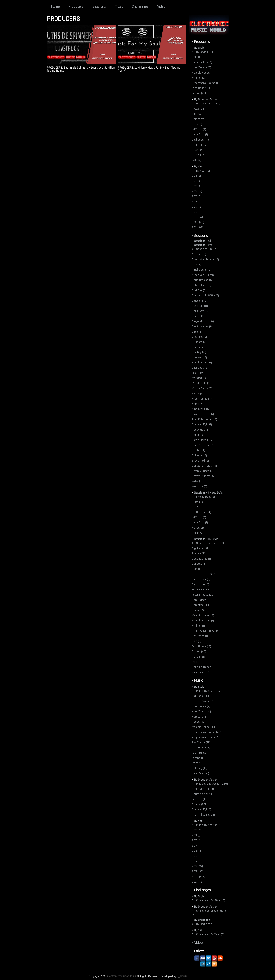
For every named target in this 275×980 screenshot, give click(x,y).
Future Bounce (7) (203, 590)
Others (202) (200, 145)
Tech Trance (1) (201, 753)
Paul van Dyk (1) (201, 810)
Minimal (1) (198, 626)
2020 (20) (198, 222)
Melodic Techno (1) (203, 621)
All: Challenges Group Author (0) (209, 912)
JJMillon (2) (199, 129)
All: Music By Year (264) (206, 825)
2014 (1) (196, 846)
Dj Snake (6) (199, 337)
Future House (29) (203, 595)
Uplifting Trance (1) (203, 667)
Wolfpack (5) (199, 486)
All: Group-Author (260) (206, 104)
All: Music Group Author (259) (210, 784)
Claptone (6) (199, 301)
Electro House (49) (203, 574)
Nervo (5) (197, 404)
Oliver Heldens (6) (203, 414)
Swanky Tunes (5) (203, 471)
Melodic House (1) (202, 73)
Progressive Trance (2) (206, 737)
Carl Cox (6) (199, 290)
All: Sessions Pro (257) (206, 249)
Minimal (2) (199, 78)
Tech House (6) (201, 748)
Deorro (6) (198, 316)
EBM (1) (196, 57)
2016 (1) (196, 856)
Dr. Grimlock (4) (201, 512)
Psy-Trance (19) (201, 742)
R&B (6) (197, 641)
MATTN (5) (198, 394)
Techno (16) (199, 758)
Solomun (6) (199, 455)
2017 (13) (197, 207)
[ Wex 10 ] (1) (200, 109)
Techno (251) (199, 93)
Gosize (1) (198, 124)
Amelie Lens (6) (201, 270)
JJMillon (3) (199, 517)
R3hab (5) (198, 435)
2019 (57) (197, 217)
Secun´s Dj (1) (200, 533)
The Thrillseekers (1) (204, 815)
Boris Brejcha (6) (202, 280)
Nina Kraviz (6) (201, 409)
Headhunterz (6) (202, 363)
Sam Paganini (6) (202, 445)
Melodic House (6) (203, 615)
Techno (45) (199, 652)
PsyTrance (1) (200, 636)
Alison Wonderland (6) (205, 259)
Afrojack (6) (199, 254)
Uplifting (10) (200, 768)
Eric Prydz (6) (200, 352)
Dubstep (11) (199, 564)
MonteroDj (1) (200, 528)
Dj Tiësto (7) (199, 342)
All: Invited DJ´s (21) (204, 497)
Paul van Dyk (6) (202, 425)
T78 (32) (197, 160)
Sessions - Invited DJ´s (208, 493)
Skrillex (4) (198, 450)
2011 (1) (196, 835)
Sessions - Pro (203, 245)
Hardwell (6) (199, 357)
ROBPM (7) (198, 155)
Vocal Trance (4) (202, 773)
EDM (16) (197, 569)
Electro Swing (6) (202, 701)
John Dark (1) (200, 135)
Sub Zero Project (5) (204, 466)
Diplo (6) (197, 332)
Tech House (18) (201, 646)
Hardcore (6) (200, 717)
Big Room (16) (200, 696)
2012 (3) (197, 181)
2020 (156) (198, 877)
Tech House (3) (201, 88)
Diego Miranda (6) (203, 321)
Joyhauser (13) (201, 140)
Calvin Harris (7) (202, 285)
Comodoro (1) (200, 119)
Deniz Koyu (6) (201, 311)
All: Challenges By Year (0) (208, 934)
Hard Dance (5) (201, 600)
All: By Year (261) (202, 171)
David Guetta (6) (202, 306)
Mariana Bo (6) (201, 378)
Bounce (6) (199, 554)
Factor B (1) (199, 799)
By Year (199, 167)
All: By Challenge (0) (204, 924)
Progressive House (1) (205, 83)
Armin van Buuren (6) (205, 275)
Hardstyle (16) (200, 605)
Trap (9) (197, 662)
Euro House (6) (201, 579)
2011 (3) (196, 176)
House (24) (199, 610)
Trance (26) (199, 657)
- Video (197, 943)
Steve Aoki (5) (200, 461)
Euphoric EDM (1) (202, 62)
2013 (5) (197, 186)
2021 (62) (198, 227)
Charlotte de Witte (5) (205, 296)
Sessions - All (202, 241)
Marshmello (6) (201, 383)
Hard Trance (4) (201, 712)
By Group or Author (206, 100)
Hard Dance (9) (201, 706)
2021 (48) (198, 882)
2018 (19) (197, 866)
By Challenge (202, 920)
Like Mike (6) (200, 373)
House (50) (199, 722)
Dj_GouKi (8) (199, 507)
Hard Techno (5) (201, 67)
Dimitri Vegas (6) (202, 327)
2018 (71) (197, 212)
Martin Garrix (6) (202, 388)
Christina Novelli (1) (204, 794)
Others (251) (199, 804)
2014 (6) (197, 191)
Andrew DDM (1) (201, 114)
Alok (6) (196, 265)
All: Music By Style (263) (207, 691)
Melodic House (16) (203, 727)
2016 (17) (197, 202)
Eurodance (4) (200, 584)
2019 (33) (198, 871)
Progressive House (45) (206, 732)
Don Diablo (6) (201, 347)
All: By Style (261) (202, 52)
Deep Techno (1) (201, 559)
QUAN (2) (197, 150)
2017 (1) (196, 861)
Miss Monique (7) (202, 399)
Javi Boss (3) (200, 368)
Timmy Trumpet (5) (203, 476)
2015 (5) (197, 196)
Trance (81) (198, 763)
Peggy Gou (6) (201, 430)
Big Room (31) (200, 548)
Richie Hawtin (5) (202, 440)
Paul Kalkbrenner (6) (204, 419)
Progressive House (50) (206, 631)
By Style (199, 48)
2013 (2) (197, 840)
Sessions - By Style (206, 539)
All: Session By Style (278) (208, 543)
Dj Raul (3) (198, 502)
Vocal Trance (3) (202, 672)
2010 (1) (196, 830)
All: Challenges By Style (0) (208, 900)
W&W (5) (197, 481)
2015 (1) (196, 851)
